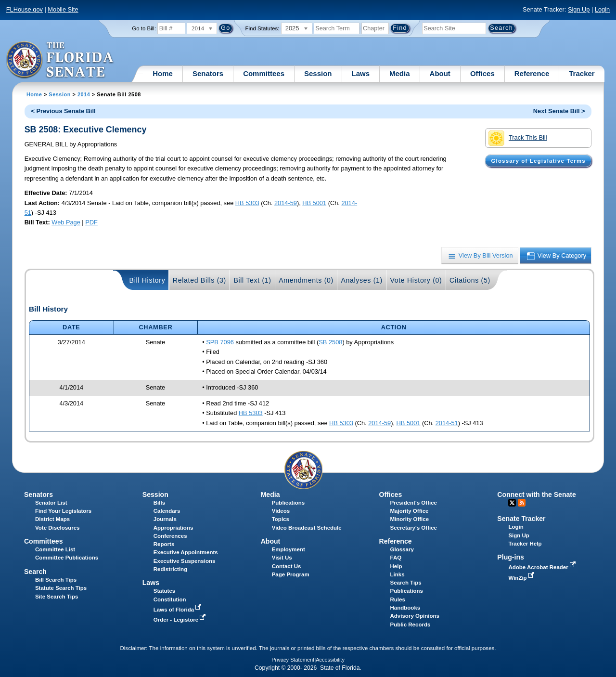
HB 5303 (247, 203)
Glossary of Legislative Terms (538, 161)
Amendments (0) (306, 280)
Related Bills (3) (199, 280)
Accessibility (330, 660)
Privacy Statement (293, 660)
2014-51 (447, 423)
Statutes (164, 591)
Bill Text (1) (252, 280)
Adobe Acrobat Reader (543, 567)
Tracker (582, 73)
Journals (165, 519)
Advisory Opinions (415, 616)
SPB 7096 (220, 342)
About (440, 73)
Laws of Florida (179, 610)
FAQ (396, 558)
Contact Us (287, 566)
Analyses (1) (362, 280)
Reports (164, 544)
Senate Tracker (521, 519)
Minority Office (410, 519)
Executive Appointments (186, 552)
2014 (84, 94)
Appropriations (173, 528)
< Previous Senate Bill (63, 111)
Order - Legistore (181, 620)
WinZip (522, 578)
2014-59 (286, 203)
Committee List (55, 549)
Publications (288, 503)
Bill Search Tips (56, 580)
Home (163, 73)
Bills (159, 503)
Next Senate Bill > (559, 111)
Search (35, 572)
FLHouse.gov (25, 9)
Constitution (170, 599)
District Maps (52, 519)
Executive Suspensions (185, 561)
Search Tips (406, 583)
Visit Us (282, 558)
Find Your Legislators (63, 511)
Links (398, 574)
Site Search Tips (57, 597)
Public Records (411, 625)
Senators (208, 73)
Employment (289, 549)
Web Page (66, 222)
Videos (281, 511)
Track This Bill (518, 138)
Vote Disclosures (58, 528)
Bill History (148, 280)
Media (400, 73)
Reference (532, 73)
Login (602, 9)
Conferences (170, 536)
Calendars (167, 511)
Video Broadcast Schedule (307, 528)
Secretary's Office (414, 528)
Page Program (291, 574)
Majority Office (410, 511)
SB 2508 (330, 342)
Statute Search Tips (61, 588)
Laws (361, 73)
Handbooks (405, 608)
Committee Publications (67, 558)
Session (318, 73)
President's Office (414, 503)
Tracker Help (525, 544)
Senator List (51, 503)
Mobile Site (63, 9)
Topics (281, 519)
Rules (398, 599)
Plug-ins (511, 557)
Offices (482, 73)
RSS (522, 503)
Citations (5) (470, 280)
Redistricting (170, 569)
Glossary (402, 549)
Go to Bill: (144, 28)
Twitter (512, 503)
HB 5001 (314, 203)
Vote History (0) (416, 280)
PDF (91, 222)
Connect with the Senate (536, 495)
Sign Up (579, 9)
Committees (264, 73)
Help (396, 566)
